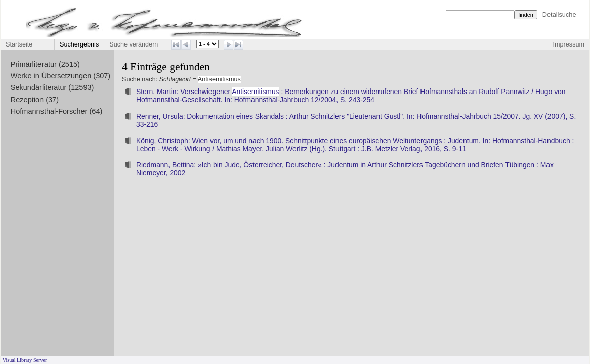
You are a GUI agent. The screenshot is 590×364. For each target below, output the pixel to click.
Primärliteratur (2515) (45, 64)
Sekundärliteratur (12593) (52, 87)
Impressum (569, 44)
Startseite (19, 44)
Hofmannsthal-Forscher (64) (57, 111)
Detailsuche (559, 14)
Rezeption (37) (35, 100)
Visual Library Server (25, 360)
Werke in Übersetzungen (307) (60, 76)
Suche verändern (134, 44)
